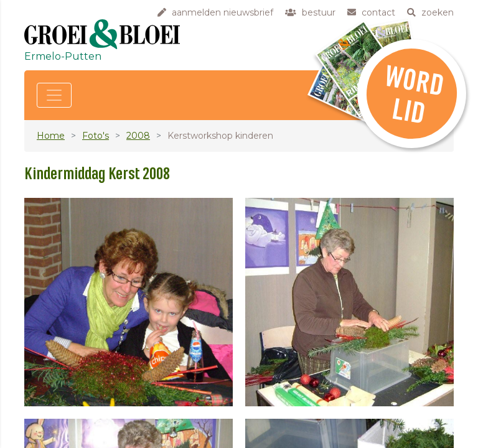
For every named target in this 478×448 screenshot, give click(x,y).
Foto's (96, 136)
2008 (138, 136)
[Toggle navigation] (54, 95)
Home (51, 136)
